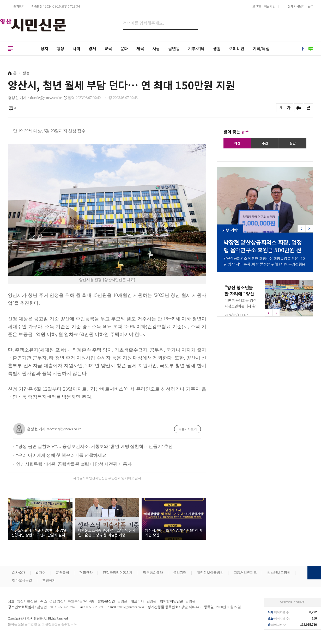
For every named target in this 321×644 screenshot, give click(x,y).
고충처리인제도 (245, 573)
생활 (217, 48)
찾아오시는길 (22, 580)
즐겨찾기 (19, 6)
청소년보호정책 (279, 573)
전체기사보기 (296, 6)
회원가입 (269, 6)
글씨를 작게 (281, 108)
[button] (309, 229)
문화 (124, 48)
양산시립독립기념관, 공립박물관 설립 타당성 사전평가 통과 (74, 464)
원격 (311, 6)
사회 (76, 48)
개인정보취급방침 (210, 573)
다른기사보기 (188, 429)
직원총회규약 (153, 573)
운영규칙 (62, 573)
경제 (92, 48)
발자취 (40, 573)
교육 (108, 48)
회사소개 (19, 573)
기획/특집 (261, 48)
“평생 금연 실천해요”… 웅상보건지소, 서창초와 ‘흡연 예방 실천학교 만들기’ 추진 (94, 446)
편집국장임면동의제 (118, 573)
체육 (140, 48)
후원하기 (49, 580)
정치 (44, 48)
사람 (156, 48)
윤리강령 (180, 573)
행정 (60, 48)
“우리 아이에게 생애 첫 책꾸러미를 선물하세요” (62, 455)
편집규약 (86, 573)
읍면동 (174, 48)
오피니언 (237, 48)
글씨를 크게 (289, 108)
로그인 (257, 6)
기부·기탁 (196, 48)
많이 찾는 (236, 132)
